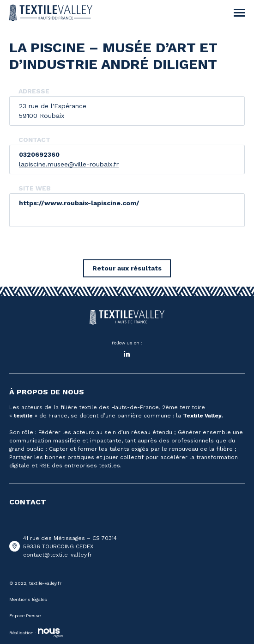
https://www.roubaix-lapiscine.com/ (79, 203)
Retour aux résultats (127, 268)
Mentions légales (28, 599)
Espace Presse (25, 616)
